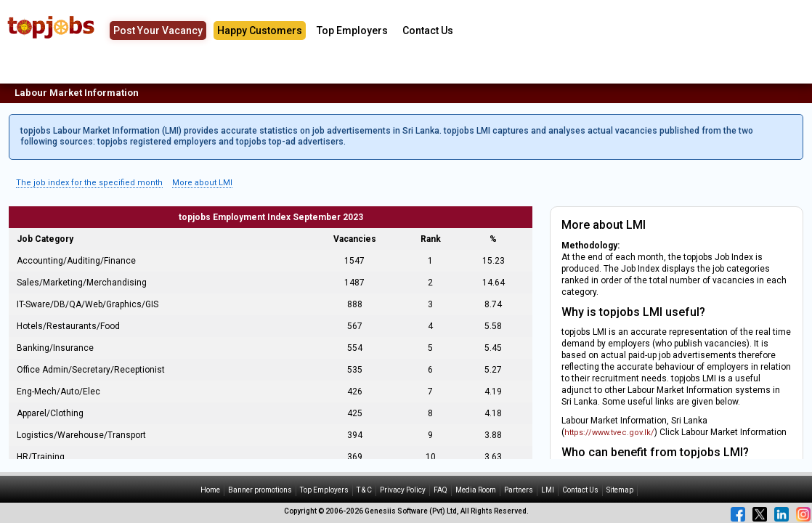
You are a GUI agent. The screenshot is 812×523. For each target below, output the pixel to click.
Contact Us (428, 31)
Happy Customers (260, 31)
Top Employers (352, 31)
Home (210, 490)
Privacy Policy (403, 490)
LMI (548, 490)
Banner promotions (260, 490)
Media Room (476, 490)
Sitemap (620, 490)
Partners (519, 490)
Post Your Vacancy (158, 31)
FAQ (440, 490)
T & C (364, 490)
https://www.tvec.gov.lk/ (609, 433)
